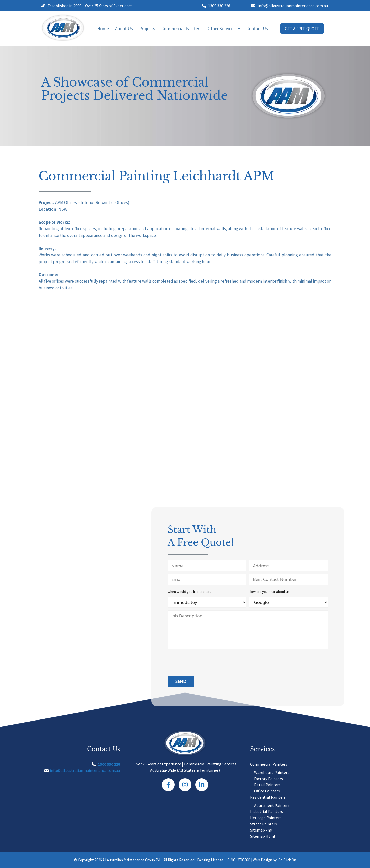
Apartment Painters (272, 805)
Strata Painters (263, 824)
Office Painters (267, 791)
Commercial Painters (181, 28)
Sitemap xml (261, 830)
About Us (124, 28)
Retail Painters (267, 785)
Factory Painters (269, 779)
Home (103, 28)
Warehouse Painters (272, 772)
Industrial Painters (266, 811)
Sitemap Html (263, 836)
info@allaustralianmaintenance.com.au (85, 770)
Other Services (224, 28)
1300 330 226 (109, 764)
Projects (147, 28)
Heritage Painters (266, 818)
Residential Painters (268, 797)
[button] (224, 29)
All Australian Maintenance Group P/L (132, 860)
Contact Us (257, 28)
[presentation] (207, 663)
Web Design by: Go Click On (275, 860)
